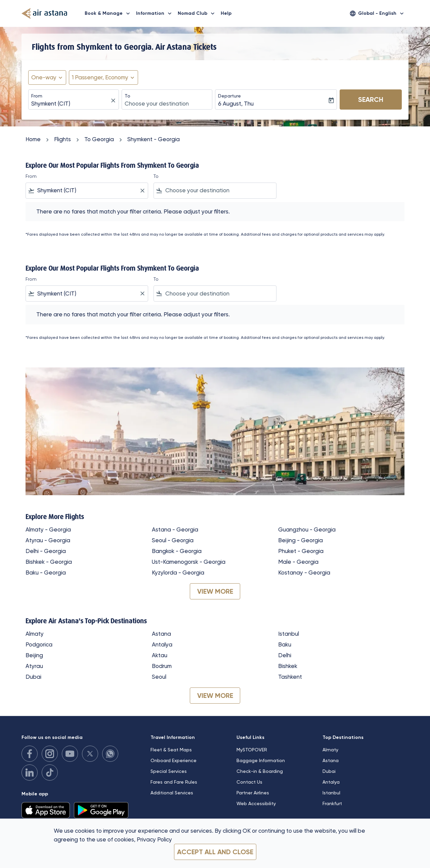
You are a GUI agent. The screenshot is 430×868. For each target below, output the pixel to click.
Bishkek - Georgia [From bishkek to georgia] (49, 562)
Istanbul (289, 634)
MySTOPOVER (252, 750)
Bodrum (162, 666)
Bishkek (288, 666)
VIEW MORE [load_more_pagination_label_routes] (215, 591)
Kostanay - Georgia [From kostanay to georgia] (304, 573)
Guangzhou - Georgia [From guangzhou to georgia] (307, 529)
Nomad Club (198, 13)
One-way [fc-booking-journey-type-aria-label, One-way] (44, 77)
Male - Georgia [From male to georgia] (298, 562)
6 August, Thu (236, 104)
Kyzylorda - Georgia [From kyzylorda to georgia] (178, 573)
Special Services (169, 771)
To (127, 96)
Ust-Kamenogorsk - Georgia (189, 562)
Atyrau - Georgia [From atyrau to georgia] (48, 540)
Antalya (162, 644)
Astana (161, 634)
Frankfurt (332, 803)
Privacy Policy (154, 839)
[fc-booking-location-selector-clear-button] (114, 100)
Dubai (33, 677)
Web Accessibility (256, 803)
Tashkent (290, 677)
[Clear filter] (142, 191)
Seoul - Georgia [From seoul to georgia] (173, 540)
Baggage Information (261, 760)
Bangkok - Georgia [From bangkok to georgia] (177, 551)
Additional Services (172, 793)
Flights (62, 139)
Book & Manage (109, 13)
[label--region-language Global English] (377, 13)
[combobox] (70, 104)
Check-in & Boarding (260, 771)
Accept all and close (215, 852)
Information (156, 13)
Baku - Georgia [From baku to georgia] (46, 573)
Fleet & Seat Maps (171, 750)
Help (226, 13)
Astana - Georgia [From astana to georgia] (175, 529)
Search (371, 100)
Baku (285, 644)
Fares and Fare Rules (174, 782)
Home (33, 139)
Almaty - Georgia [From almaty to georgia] (48, 529)
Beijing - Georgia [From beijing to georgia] (300, 540)
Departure (229, 96)
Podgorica (39, 644)
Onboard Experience (174, 760)
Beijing (34, 655)
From (37, 96)
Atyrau (34, 666)
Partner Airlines (253, 793)
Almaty (35, 634)
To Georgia (99, 139)
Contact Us (249, 782)
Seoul (159, 677)
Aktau (160, 655)
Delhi (285, 655)
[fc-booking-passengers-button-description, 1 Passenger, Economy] (100, 78)
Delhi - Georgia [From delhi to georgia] (46, 551)
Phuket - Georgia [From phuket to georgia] (301, 551)
